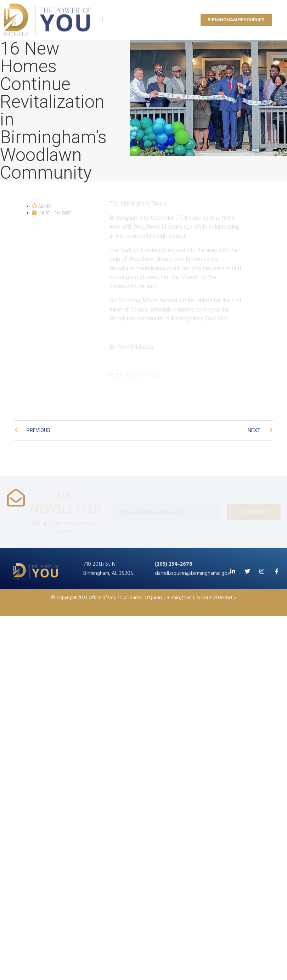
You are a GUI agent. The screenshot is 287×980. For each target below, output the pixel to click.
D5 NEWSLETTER (66, 502)
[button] (102, 19)
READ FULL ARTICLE (135, 375)
